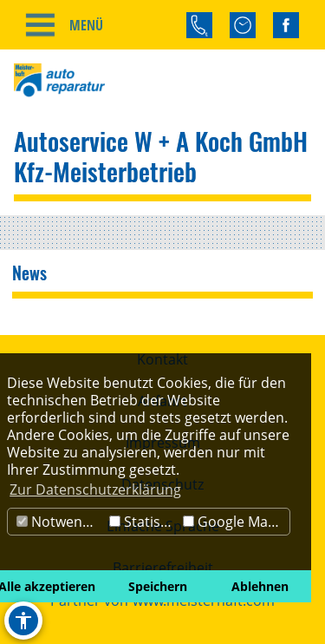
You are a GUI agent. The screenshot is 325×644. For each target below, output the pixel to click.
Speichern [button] (158, 586)
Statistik (143, 522)
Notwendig (59, 522)
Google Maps (233, 522)
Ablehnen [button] (260, 586)
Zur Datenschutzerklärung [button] (95, 490)
